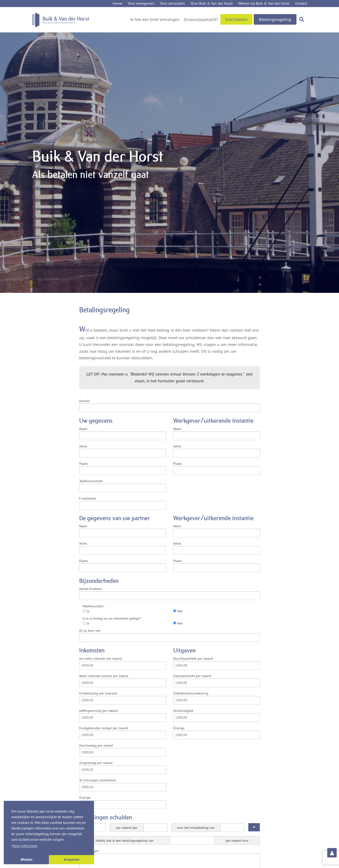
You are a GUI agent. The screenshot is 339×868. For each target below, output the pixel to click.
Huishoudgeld (183, 711)
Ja (86, 611)
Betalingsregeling (275, 19)
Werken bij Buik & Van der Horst (264, 3)
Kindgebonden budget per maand (104, 728)
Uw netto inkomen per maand (101, 659)
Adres (83, 446)
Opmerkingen (89, 851)
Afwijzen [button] (26, 859)
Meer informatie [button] (25, 846)
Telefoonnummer (91, 481)
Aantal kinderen (91, 589)
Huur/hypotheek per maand (193, 659)
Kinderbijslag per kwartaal (98, 693)
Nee (178, 611)
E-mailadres (88, 498)
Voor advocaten (172, 3)
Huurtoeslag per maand (96, 745)
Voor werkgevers (141, 3)
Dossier (84, 401)
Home (117, 3)
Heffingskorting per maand (98, 711)
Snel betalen (236, 19)
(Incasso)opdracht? (201, 19)
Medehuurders (94, 606)
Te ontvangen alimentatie (97, 780)
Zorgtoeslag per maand (96, 763)
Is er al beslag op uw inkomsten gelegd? (113, 618)
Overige (85, 798)
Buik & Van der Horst (61, 20)
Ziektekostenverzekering (191, 693)
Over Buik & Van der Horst (212, 3)
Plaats (84, 464)
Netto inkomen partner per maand (104, 676)
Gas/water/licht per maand (192, 676)
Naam (83, 429)
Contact (301, 3)
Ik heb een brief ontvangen (155, 19)
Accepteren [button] (72, 859)
